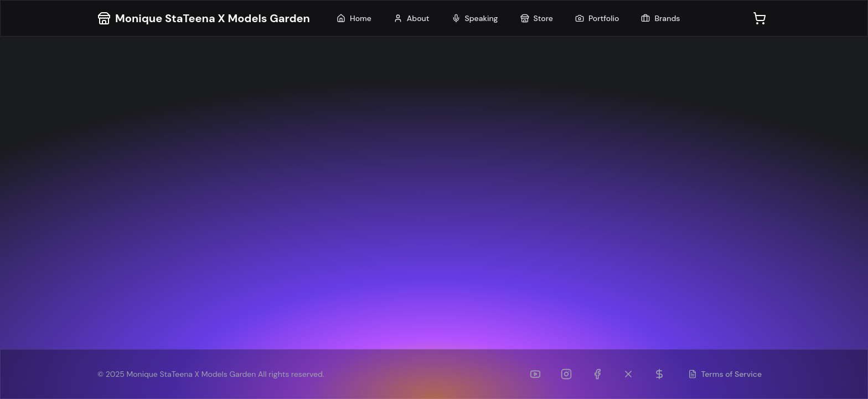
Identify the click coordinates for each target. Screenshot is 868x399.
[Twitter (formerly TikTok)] (628, 374)
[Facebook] (597, 374)
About (412, 18)
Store (537, 18)
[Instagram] (566, 374)
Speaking (475, 18)
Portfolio (597, 18)
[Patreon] (659, 374)
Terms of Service (725, 374)
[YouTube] (535, 374)
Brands (660, 18)
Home (354, 18)
